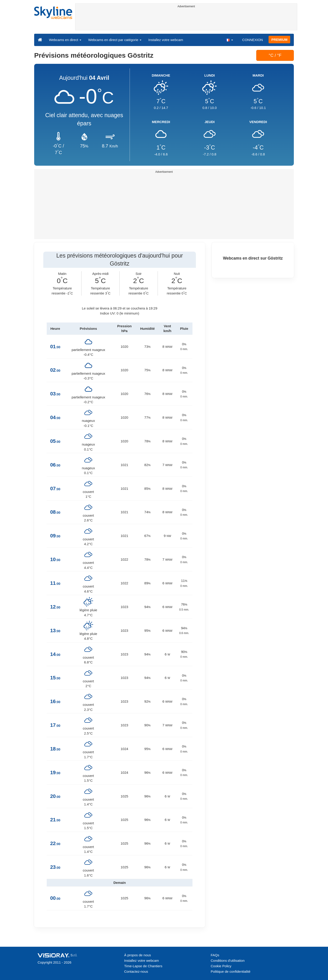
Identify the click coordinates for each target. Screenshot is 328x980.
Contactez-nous (136, 971)
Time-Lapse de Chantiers (143, 966)
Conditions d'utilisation (228, 961)
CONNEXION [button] (252, 40)
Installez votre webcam (166, 40)
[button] (229, 40)
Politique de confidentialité (231, 971)
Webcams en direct (65, 40)
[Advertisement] (186, 20)
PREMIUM (279, 40)
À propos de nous (138, 955)
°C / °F (275, 55)
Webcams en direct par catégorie (115, 40)
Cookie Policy (221, 966)
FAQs (215, 955)
